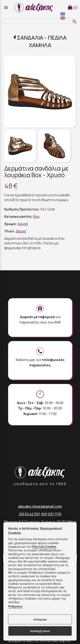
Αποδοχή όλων (40, 631)
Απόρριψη (40, 619)
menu (6, 8)
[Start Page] (34, 8)
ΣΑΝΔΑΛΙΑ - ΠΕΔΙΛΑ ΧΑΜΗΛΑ (42, 41)
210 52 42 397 (29, 514)
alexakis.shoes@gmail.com (40, 506)
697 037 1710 (51, 514)
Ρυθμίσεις (15, 607)
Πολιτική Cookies (44, 547)
